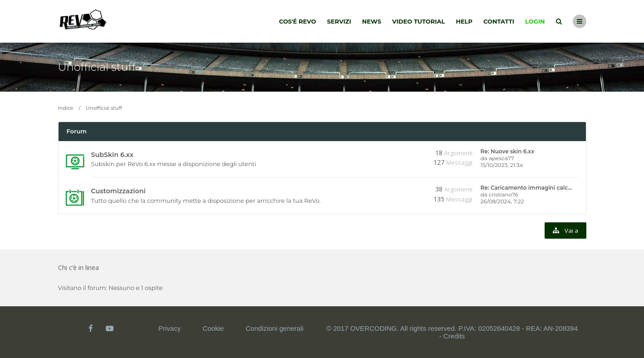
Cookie (213, 328)
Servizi (339, 21)
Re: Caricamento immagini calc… (526, 188)
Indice (66, 108)
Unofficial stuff (97, 67)
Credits (454, 336)
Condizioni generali (275, 328)
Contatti (499, 21)
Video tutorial (418, 21)
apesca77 (501, 158)
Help (464, 21)
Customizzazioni (118, 191)
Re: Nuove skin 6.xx (508, 151)
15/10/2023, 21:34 (502, 165)
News (372, 21)
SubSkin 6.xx (112, 155)
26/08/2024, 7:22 (502, 201)
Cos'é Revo (298, 21)
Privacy (170, 328)
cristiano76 (504, 194)
